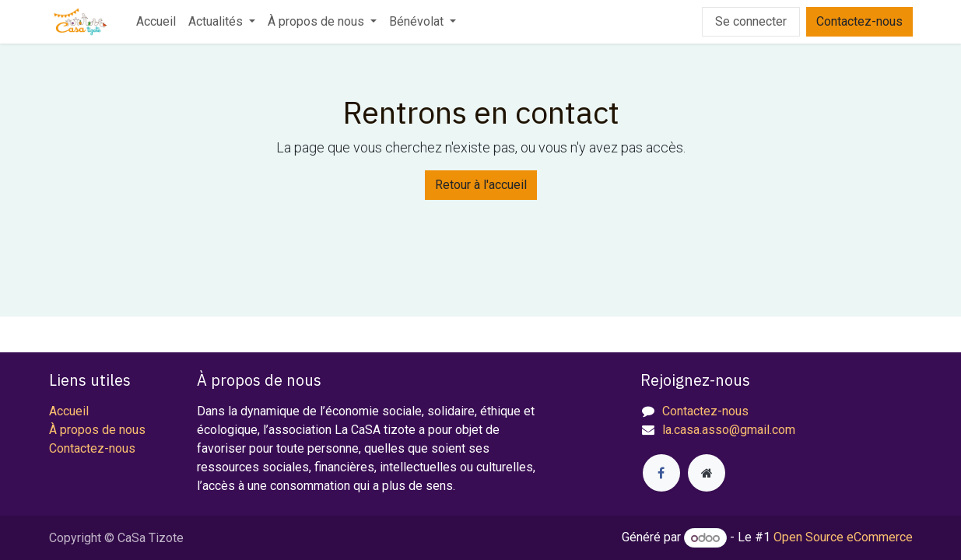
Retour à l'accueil (481, 185)
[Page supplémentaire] (707, 473)
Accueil (69, 411)
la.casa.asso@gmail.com (729, 430)
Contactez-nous (859, 21)
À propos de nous (97, 430)
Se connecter (751, 21)
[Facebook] (661, 473)
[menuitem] (156, 22)
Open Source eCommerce (843, 538)
